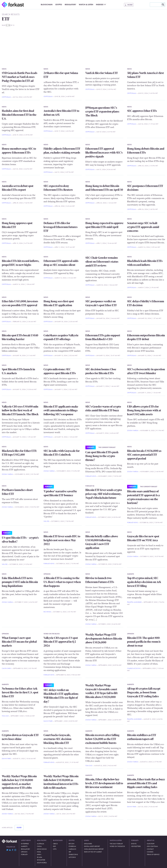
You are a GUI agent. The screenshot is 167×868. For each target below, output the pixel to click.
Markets (131, 574)
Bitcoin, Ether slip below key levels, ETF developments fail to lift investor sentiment (104, 783)
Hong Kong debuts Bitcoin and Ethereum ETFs (146, 151)
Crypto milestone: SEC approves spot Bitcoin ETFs (60, 371)
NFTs (55, 849)
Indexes (100, 5)
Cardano (72, 849)
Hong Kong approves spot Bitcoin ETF (17, 225)
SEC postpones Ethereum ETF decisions (145, 188)
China (39, 846)
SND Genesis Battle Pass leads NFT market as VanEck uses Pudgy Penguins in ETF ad (20, 77)
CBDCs (55, 844)
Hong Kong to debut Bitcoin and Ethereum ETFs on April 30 (104, 188)
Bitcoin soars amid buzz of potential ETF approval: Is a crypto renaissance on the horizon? (143, 497)
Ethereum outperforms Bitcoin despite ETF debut (146, 337)
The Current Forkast (107, 447)
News (4, 69)
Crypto (59, 5)
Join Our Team (152, 846)
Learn (86, 840)
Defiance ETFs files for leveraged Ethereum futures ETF (61, 227)
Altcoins (72, 857)
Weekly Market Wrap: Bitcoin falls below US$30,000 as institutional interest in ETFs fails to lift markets (61, 782)
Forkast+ (91, 447)
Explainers (88, 844)
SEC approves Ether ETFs (142, 111)
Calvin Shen (7, 668)
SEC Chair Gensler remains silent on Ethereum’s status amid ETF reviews (102, 261)
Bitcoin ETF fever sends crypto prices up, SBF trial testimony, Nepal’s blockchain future (104, 494)
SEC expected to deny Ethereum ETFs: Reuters (58, 188)
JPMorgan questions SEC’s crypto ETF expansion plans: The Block (102, 111)
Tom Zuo (5, 716)
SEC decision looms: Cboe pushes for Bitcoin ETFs (101, 371)
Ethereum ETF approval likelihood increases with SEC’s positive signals (104, 152)
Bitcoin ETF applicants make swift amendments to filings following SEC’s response (61, 410)
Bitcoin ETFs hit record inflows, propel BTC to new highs (21, 263)
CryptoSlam (6, 97)
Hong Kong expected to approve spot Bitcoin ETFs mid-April (104, 225)
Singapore (41, 860)
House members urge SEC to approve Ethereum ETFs (19, 151)
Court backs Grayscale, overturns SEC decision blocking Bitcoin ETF (57, 739)
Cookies (150, 852)
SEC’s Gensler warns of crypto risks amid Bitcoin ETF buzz (103, 408)
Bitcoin (72, 844)
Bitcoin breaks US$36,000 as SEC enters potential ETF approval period (144, 455)
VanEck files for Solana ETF (102, 73)
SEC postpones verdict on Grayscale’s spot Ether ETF (101, 303)
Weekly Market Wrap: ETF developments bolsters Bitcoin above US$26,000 (104, 638)
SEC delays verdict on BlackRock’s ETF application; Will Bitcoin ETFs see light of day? (61, 696)
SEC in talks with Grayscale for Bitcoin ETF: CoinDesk (62, 453)
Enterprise (25, 844)
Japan (39, 854)
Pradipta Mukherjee (134, 602)
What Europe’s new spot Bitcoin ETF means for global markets (19, 642)
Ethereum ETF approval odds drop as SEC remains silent (61, 263)
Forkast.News (91, 476)
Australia (41, 844)
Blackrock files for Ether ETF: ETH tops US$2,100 (19, 453)
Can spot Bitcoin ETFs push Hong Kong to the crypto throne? (102, 456)
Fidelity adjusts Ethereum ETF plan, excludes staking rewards (62, 151)
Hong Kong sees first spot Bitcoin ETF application (59, 303)
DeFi (54, 846)
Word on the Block (52, 634)
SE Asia (39, 857)
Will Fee (46, 521)
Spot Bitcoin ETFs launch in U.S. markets (18, 371)
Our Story (151, 844)
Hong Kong (42, 849)
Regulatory (70, 5)
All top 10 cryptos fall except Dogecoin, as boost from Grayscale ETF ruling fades (144, 692)
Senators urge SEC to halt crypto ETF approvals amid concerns (143, 227)
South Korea (42, 863)
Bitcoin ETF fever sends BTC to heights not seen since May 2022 (62, 540)
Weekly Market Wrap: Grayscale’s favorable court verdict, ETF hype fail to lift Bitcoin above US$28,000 (101, 691)
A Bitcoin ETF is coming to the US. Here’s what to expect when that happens (62, 582)
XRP (70, 852)
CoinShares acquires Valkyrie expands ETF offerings (61, 337)
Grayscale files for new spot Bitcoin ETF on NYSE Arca (143, 538)
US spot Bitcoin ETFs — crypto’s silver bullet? (20, 540)
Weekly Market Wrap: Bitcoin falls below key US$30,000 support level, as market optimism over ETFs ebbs (19, 782)
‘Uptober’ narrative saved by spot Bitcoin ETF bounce (60, 493)
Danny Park (48, 721)
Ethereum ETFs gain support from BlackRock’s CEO (103, 337)
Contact (150, 849)
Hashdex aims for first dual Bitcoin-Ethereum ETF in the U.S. (19, 115)
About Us (151, 840)
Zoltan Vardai (133, 430)
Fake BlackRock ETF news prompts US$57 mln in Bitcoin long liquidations (20, 582)
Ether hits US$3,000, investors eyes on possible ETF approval (20, 303)
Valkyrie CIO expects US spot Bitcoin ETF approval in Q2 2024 (61, 642)
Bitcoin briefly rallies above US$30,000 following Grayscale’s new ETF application (102, 542)
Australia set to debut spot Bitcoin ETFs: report (18, 188)
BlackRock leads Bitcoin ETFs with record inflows (145, 263)
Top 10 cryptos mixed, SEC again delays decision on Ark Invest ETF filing (144, 582)
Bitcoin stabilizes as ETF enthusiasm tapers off (142, 737)
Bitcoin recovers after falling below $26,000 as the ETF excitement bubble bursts (102, 739)
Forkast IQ (90, 486)
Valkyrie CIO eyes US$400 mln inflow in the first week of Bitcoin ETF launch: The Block (20, 410)
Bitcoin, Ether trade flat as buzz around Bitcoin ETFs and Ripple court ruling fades (146, 783)
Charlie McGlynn (134, 668)
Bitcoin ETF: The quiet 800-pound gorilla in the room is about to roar (144, 642)
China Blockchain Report (94, 849)
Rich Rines (47, 612)
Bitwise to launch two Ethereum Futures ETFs (100, 580)
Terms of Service (153, 854)
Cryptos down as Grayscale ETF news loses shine (20, 737)
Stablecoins (73, 854)
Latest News (26, 840)
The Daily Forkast (116, 844)
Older (19, 828)
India (39, 852)
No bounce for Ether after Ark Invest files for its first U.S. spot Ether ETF (20, 692)
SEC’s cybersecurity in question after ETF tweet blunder (146, 371)
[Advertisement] (84, 46)
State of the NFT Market (93, 852)
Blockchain (47, 5)
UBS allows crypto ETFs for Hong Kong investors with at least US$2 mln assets (144, 410)
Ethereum (72, 846)
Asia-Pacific (42, 840)
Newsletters (136, 846)
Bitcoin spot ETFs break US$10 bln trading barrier (20, 337)
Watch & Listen (86, 5)
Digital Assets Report (92, 846)
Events (134, 844)
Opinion (47, 574)
